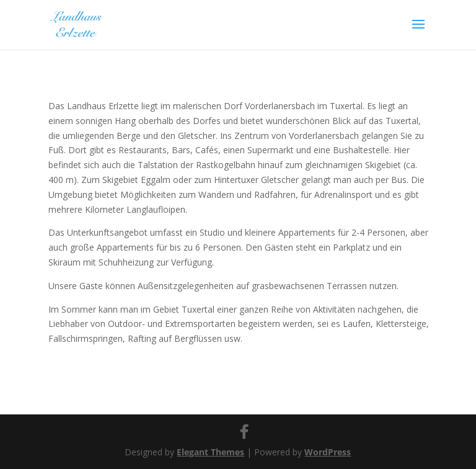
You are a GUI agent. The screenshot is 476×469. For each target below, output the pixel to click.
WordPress (328, 452)
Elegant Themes (210, 452)
